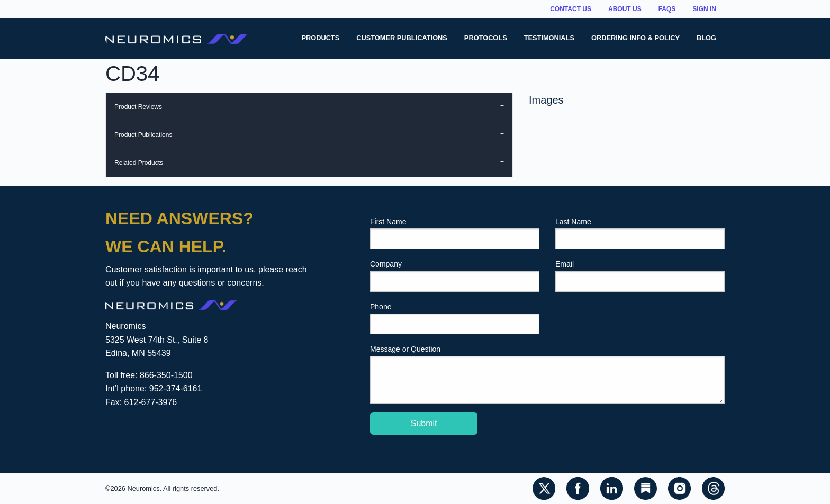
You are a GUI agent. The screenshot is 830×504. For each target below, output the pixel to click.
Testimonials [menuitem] (549, 38)
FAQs (667, 9)
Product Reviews (138, 107)
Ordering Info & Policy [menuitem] (635, 38)
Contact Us (571, 9)
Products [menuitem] (320, 38)
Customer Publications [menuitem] (402, 38)
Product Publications (143, 135)
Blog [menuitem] (706, 38)
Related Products (139, 163)
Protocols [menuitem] (486, 38)
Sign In (704, 9)
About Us (625, 9)
